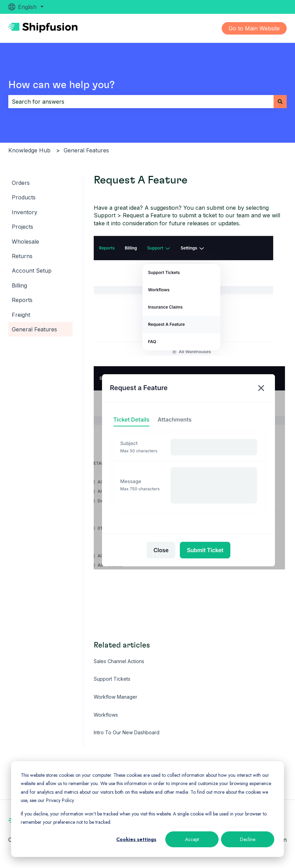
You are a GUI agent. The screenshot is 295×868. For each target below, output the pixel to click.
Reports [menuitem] (22, 300)
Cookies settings (136, 839)
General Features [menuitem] (34, 329)
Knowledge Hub (29, 150)
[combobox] (141, 102)
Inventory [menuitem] (25, 212)
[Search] (280, 102)
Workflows (106, 715)
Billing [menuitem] (19, 285)
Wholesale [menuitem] (25, 242)
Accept (192, 839)
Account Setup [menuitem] (32, 271)
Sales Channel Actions (119, 661)
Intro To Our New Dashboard (127, 732)
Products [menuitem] (24, 197)
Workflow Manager (116, 697)
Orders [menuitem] (21, 183)
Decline (248, 839)
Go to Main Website (254, 28)
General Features (86, 150)
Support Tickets (112, 679)
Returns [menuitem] (22, 256)
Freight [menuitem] (21, 315)
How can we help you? (62, 85)
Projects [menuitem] (22, 227)
